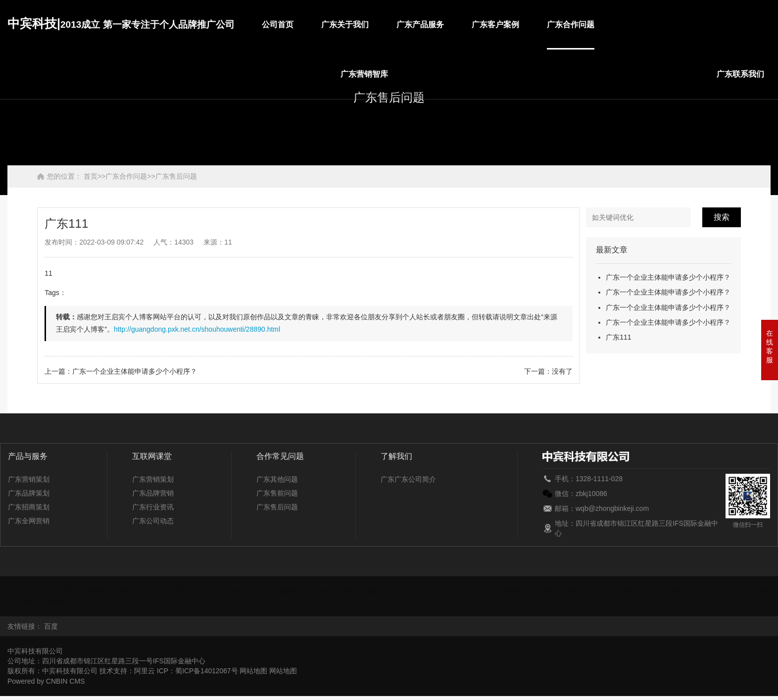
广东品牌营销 (153, 493)
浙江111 (95, 601)
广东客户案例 (495, 25)
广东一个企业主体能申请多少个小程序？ (668, 277)
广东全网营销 (29, 521)
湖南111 (382, 591)
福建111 (102, 591)
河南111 (328, 591)
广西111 (184, 591)
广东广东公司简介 (408, 479)
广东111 (618, 337)
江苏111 (410, 591)
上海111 (636, 591)
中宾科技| (121, 23)
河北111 (266, 591)
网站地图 (254, 670)
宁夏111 (554, 591)
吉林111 (464, 591)
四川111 (717, 591)
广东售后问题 (176, 176)
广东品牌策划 (29, 493)
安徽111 (20, 591)
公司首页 (278, 25)
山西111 (663, 591)
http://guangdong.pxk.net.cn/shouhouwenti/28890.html (197, 329)
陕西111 (690, 591)
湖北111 (355, 591)
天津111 (745, 591)
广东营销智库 (364, 74)
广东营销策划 (29, 479)
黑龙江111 (297, 591)
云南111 (68, 601)
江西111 (437, 591)
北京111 (47, 591)
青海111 (581, 591)
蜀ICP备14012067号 (207, 670)
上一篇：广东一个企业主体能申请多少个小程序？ (121, 371)
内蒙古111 (523, 591)
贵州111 (212, 591)
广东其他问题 (277, 479)
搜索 (722, 217)
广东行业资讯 (153, 507)
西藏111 (40, 601)
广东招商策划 (29, 507)
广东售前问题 (277, 493)
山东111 (608, 591)
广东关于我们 (345, 25)
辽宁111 (492, 591)
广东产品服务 (420, 25)
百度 (51, 626)
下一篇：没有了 (548, 371)
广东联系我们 (740, 74)
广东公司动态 (153, 521)
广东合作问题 (571, 25)
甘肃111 (129, 591)
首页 (91, 176)
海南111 (239, 591)
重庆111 (75, 591)
